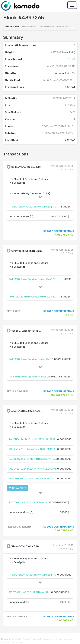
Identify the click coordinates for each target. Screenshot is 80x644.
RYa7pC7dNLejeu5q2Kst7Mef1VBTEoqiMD (32, 207)
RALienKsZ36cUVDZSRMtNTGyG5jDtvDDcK (33, 459)
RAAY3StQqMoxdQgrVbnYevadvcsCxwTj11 (32, 279)
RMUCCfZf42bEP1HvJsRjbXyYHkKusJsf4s (32, 297)
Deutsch (16, 639)
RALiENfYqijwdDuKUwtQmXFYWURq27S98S (33, 439)
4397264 (70, 87)
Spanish (37, 639)
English (6, 639)
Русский (26, 639)
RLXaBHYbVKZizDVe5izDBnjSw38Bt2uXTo (32, 479)
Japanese (48, 639)
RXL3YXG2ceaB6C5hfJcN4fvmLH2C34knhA (33, 503)
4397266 (70, 140)
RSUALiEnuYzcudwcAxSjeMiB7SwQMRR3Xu (33, 449)
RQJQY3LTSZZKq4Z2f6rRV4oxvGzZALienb (33, 469)
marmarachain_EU (64, 73)
